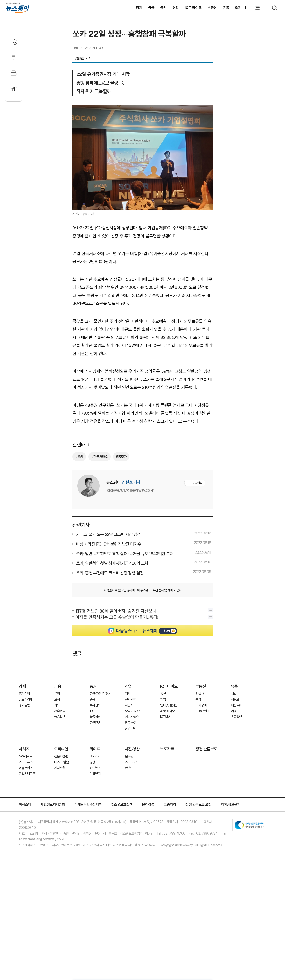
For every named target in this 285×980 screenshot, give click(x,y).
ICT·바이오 (193, 8)
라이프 (95, 785)
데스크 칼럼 (61, 798)
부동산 (212, 8)
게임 (163, 736)
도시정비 (201, 741)
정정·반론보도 (206, 785)
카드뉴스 (95, 804)
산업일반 (130, 764)
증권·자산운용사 (100, 730)
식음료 (235, 736)
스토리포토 (132, 798)
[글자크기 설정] (14, 89)
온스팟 (129, 792)
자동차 (129, 741)
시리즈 (24, 785)
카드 (57, 741)
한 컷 (128, 804)
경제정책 (24, 730)
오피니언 (241, 8)
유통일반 (236, 753)
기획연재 (95, 810)
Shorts (94, 792)
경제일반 (24, 741)
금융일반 (60, 753)
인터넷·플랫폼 (169, 741)
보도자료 (167, 785)
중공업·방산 (132, 747)
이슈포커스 (26, 804)
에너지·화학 (132, 753)
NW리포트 (26, 792)
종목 (92, 736)
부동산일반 (202, 747)
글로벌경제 (26, 736)
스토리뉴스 (26, 798)
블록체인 (95, 753)
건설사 (199, 730)
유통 (226, 8)
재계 (128, 730)
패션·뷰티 (237, 741)
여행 (234, 747)
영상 (92, 798)
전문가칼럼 (61, 792)
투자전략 (95, 741)
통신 (163, 730)
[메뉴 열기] (257, 8)
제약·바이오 (167, 747)
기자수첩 (60, 804)
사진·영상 (132, 785)
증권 (164, 8)
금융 (152, 8)
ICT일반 (165, 753)
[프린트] (14, 73)
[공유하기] (14, 42)
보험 (57, 736)
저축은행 (60, 747)
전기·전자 (131, 736)
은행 (57, 730)
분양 (198, 736)
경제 (139, 8)
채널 (234, 730)
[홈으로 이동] (18, 8)
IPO (92, 747)
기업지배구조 (27, 810)
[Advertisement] (142, 681)
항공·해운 (131, 759)
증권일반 (95, 759)
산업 (176, 8)
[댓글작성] (14, 57)
